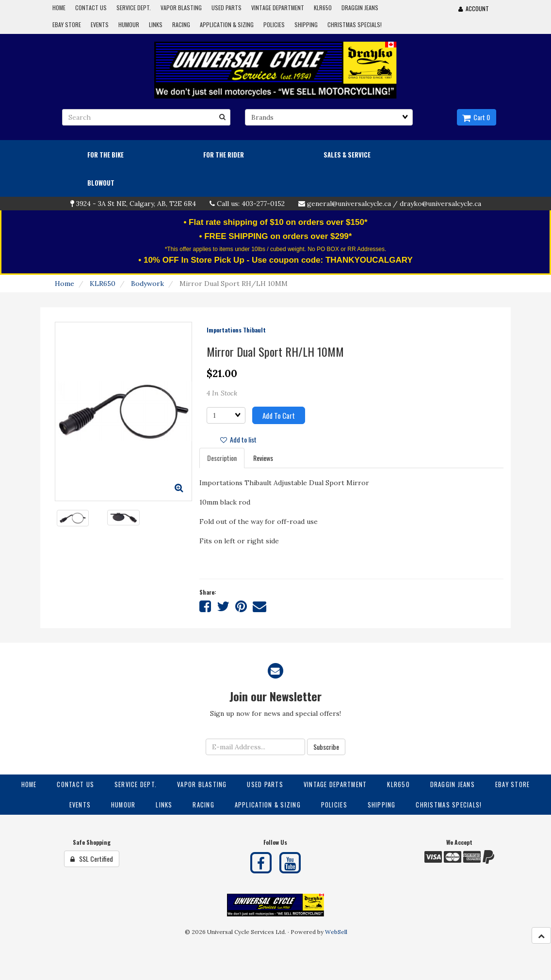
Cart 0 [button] (476, 117)
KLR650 (103, 284)
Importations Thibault (236, 330)
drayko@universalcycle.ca (440, 204)
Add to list (238, 439)
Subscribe (326, 747)
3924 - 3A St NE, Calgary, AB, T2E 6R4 (136, 204)
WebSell (336, 932)
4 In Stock (222, 393)
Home (65, 284)
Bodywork (147, 284)
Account (474, 8)
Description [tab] (222, 458)
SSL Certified (92, 859)
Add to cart (279, 415)
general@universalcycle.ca (349, 204)
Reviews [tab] (263, 458)
